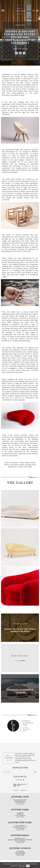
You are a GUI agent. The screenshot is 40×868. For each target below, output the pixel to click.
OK (28, 866)
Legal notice (24, 790)
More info (22, 866)
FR (33, 11)
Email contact (20, 804)
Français (16, 790)
